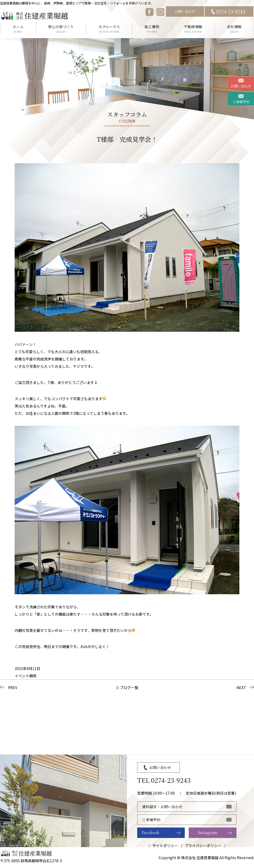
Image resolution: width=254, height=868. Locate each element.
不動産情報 (193, 29)
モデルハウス (109, 29)
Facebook (151, 832)
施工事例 (152, 29)
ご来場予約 (241, 102)
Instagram (208, 832)
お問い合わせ (185, 11)
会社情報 (234, 29)
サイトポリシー (165, 846)
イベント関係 (26, 676)
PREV (13, 688)
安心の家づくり (61, 29)
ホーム (18, 29)
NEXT (241, 688)
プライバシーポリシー (203, 846)
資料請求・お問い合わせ (162, 807)
